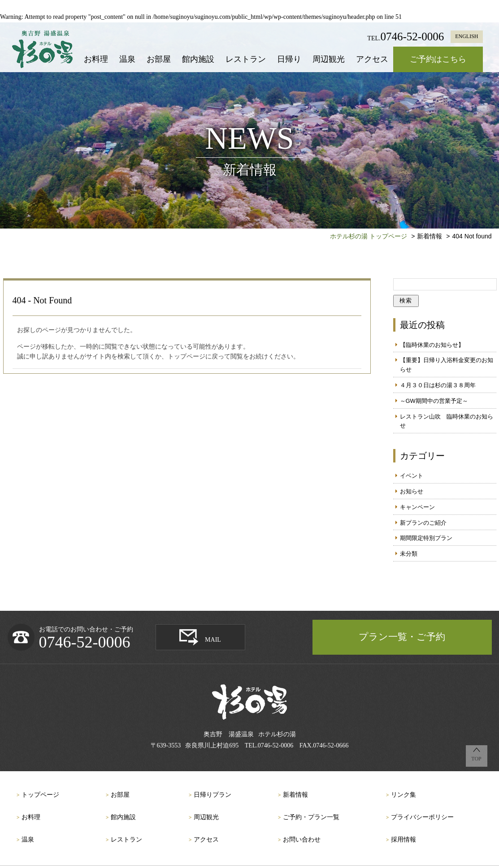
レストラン (246, 59)
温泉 (127, 59)
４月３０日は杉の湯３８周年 (438, 385)
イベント (412, 476)
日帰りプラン (213, 795)
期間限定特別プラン (426, 538)
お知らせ (412, 491)
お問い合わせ (302, 840)
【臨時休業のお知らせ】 (432, 345)
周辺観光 (329, 59)
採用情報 (404, 840)
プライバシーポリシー (422, 817)
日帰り (289, 59)
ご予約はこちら (438, 59)
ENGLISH (466, 36)
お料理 (96, 59)
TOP (476, 759)
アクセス (372, 59)
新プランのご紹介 (423, 523)
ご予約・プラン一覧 (311, 817)
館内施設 (198, 59)
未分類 (409, 554)
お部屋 (159, 59)
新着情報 (295, 795)
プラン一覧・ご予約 (402, 637)
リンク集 (404, 795)
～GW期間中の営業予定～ (434, 401)
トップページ (40, 795)
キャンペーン (417, 507)
